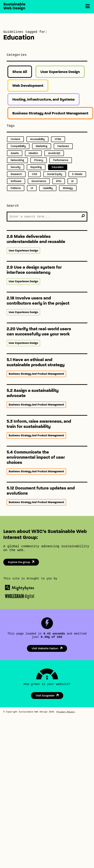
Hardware (63, 146)
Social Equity (55, 174)
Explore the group (19, 562)
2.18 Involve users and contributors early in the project (38, 301)
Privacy (39, 160)
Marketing (42, 146)
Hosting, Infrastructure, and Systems (44, 99)
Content (15, 139)
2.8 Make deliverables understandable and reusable (36, 239)
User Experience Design (60, 72)
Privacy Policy (66, 712)
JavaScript (54, 153)
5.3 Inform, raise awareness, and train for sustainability (39, 424)
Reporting (36, 167)
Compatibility (18, 146)
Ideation (33, 153)
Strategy (68, 188)
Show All (20, 72)
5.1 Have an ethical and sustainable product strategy (36, 362)
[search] (83, 216)
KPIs (59, 181)
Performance (61, 160)
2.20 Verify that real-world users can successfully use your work (39, 331)
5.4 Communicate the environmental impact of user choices (36, 457)
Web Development (28, 86)
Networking (17, 160)
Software (16, 181)
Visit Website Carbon (45, 648)
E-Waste (77, 174)
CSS (35, 174)
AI (72, 181)
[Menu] (88, 6)
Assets (15, 153)
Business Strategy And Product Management (50, 113)
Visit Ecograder (45, 696)
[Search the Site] (47, 217)
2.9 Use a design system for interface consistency (34, 270)
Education (58, 167)
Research (16, 174)
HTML (58, 139)
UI (32, 188)
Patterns (16, 188)
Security (16, 167)
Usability (48, 188)
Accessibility (37, 139)
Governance (39, 181)
